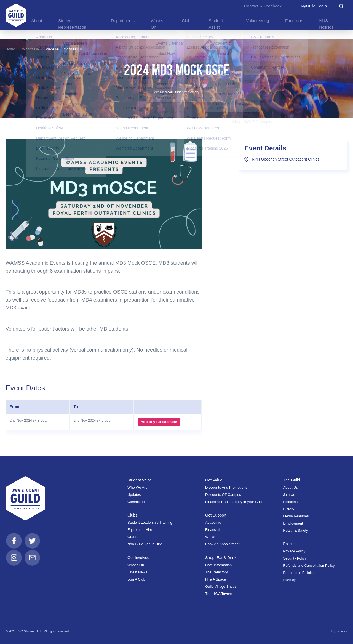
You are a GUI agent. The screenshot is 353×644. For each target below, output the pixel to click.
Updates (134, 495)
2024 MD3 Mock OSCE (65, 49)
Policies (290, 544)
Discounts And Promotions (226, 487)
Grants (133, 537)
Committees (137, 502)
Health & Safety (295, 530)
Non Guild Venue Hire (145, 544)
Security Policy (295, 558)
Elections (290, 502)
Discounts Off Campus (223, 495)
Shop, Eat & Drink (221, 558)
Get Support (216, 515)
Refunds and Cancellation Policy (309, 566)
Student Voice (140, 480)
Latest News (137, 572)
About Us (290, 487)
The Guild (292, 480)
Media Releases (296, 516)
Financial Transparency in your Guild (234, 502)
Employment (293, 523)
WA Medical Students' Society (176, 92)
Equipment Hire (140, 530)
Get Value (214, 480)
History (288, 509)
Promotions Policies (299, 573)
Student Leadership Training (150, 522)
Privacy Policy (294, 551)
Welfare (211, 537)
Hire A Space (216, 579)
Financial (212, 530)
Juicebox (341, 631)
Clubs (133, 515)
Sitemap (290, 580)
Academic (213, 522)
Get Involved (139, 558)
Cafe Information (218, 565)
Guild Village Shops (221, 586)
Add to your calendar (158, 422)
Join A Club (136, 579)
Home (10, 49)
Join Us (289, 495)
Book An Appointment (222, 544)
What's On (31, 49)
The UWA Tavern (219, 594)
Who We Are (137, 487)
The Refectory (216, 572)
